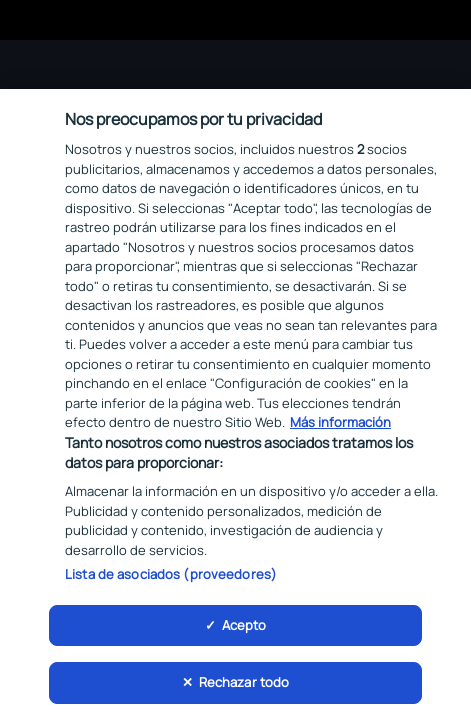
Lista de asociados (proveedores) (171, 578)
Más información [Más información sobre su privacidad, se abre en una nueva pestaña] (340, 426)
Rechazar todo (244, 686)
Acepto (244, 629)
